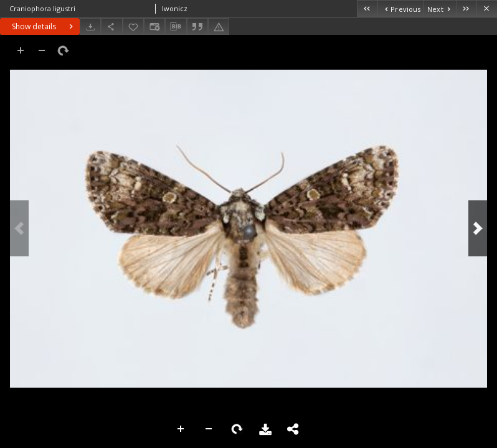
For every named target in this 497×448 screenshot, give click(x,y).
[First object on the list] (367, 8)
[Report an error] (219, 26)
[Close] (487, 8)
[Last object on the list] (466, 8)
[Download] (90, 26)
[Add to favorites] (133, 26)
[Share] (111, 26)
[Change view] (154, 26)
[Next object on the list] (440, 8)
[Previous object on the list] (400, 8)
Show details (44, 26)
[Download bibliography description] (176, 27)
